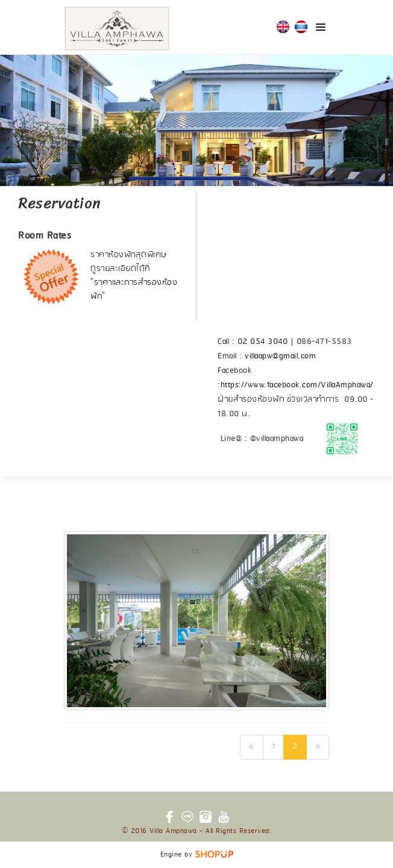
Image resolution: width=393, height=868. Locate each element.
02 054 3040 (263, 342)
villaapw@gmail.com (280, 356)
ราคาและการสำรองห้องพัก (134, 290)
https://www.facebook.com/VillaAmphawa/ (297, 385)
